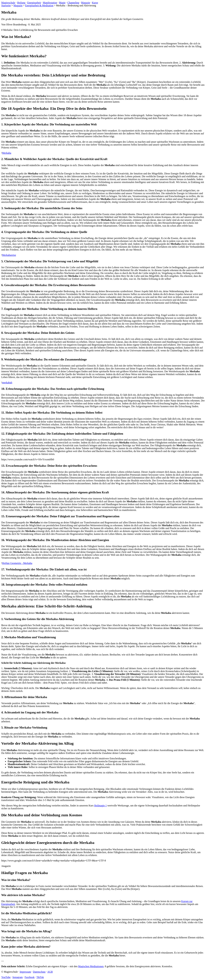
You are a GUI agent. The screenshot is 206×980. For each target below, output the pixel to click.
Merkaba (7, 153)
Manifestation (50, 3)
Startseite (6, 6)
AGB (50, 972)
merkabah (7, 383)
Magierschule (8, 3)
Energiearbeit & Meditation (39, 6)
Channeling (73, 3)
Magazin (86, 3)
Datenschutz (39, 972)
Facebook (30, 977)
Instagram (18, 977)
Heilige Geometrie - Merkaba (17, 563)
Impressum (25, 972)
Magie (62, 3)
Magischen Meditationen (91, 966)
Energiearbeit (34, 3)
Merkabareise (9, 255)
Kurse (95, 3)
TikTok (40, 977)
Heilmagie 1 (100, 806)
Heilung (21, 3)
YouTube (6, 977)
